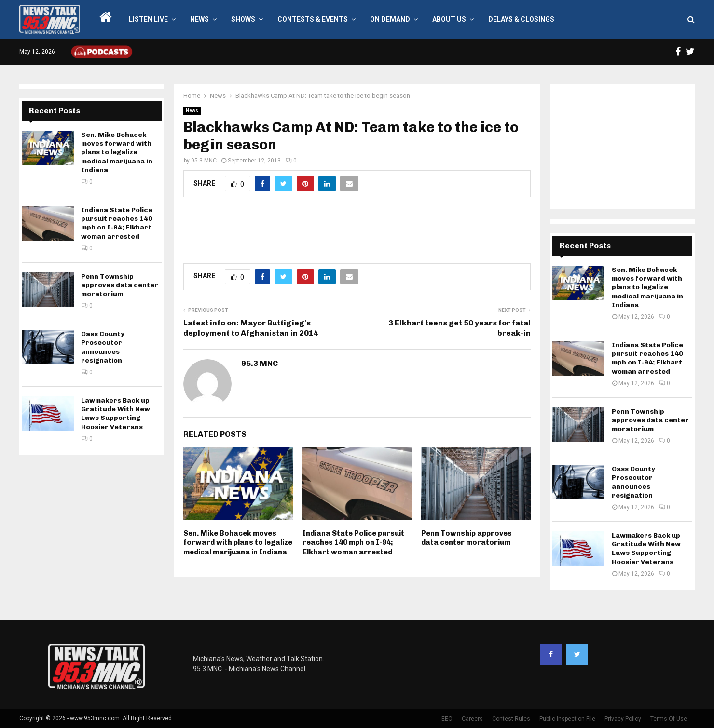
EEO (447, 719)
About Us (449, 19)
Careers (472, 719)
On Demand (390, 19)
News (199, 19)
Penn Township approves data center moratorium (467, 538)
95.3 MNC (204, 161)
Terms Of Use (669, 719)
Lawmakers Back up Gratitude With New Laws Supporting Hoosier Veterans (116, 414)
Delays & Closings (521, 19)
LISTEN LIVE (148, 19)
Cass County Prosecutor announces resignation (103, 347)
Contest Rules (511, 719)
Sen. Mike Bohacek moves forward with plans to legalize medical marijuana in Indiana (238, 543)
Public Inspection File (567, 719)
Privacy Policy (623, 719)
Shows (243, 19)
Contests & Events (313, 19)
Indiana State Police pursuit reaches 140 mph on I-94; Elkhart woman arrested (353, 543)
